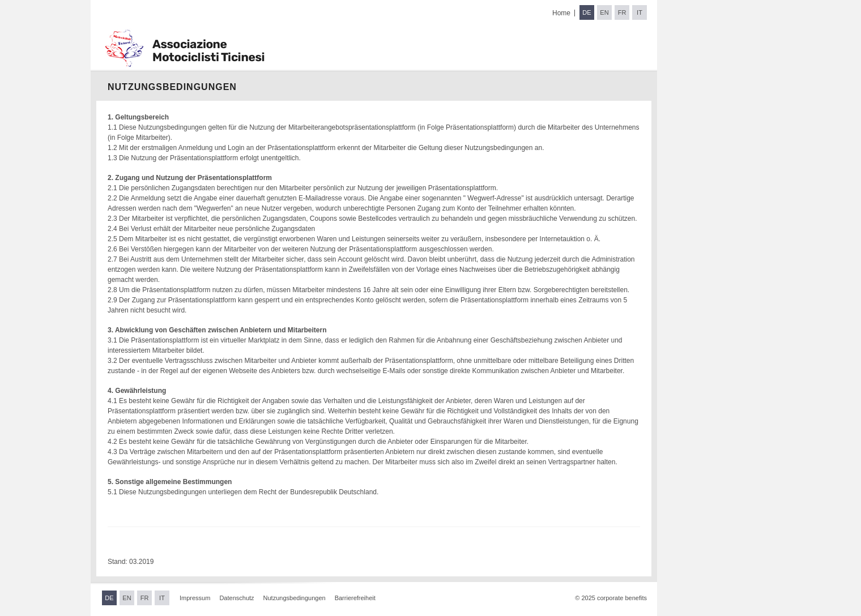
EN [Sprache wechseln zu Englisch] (604, 12)
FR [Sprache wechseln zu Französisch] (622, 12)
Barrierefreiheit (355, 598)
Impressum (195, 598)
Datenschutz (236, 598)
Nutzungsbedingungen (295, 598)
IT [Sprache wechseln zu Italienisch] (640, 12)
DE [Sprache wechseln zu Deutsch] (587, 12)
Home (561, 13)
